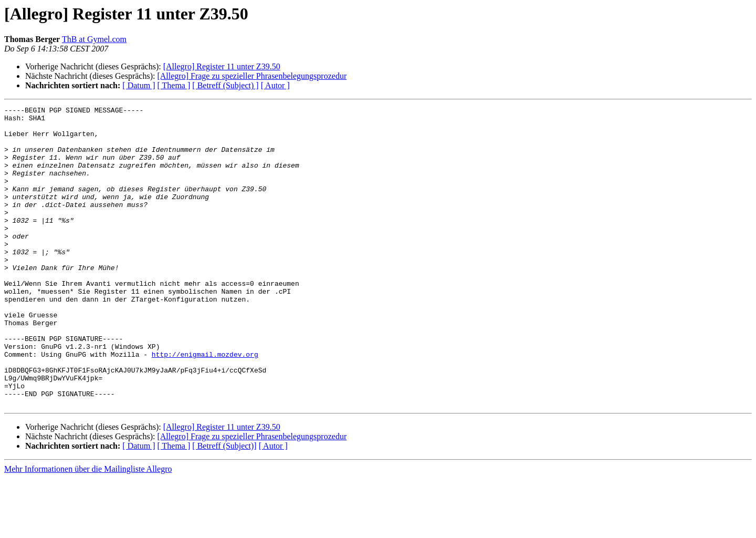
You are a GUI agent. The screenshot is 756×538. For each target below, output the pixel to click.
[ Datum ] (139, 85)
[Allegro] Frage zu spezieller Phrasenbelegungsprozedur (252, 76)
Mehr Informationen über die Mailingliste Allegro (88, 529)
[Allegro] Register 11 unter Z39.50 (222, 66)
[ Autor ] (275, 85)
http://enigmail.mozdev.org (205, 405)
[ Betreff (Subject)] (224, 506)
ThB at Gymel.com (94, 39)
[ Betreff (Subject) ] (225, 85)
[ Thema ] (174, 85)
